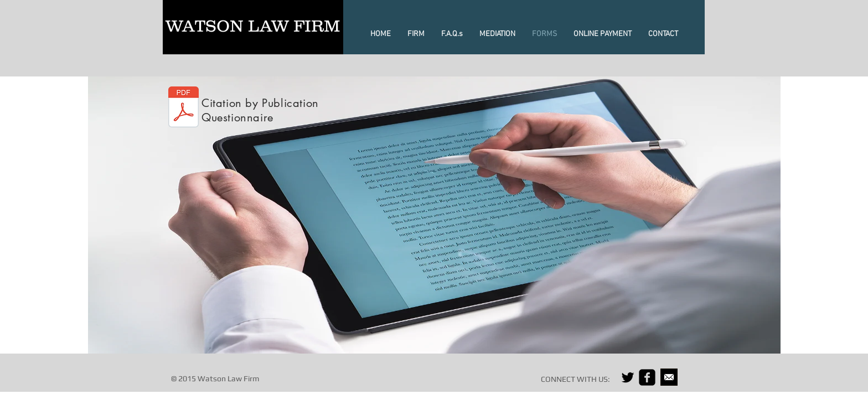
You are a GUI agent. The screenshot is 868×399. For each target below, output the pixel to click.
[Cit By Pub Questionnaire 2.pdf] (184, 108)
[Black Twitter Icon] (628, 377)
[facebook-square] (647, 377)
